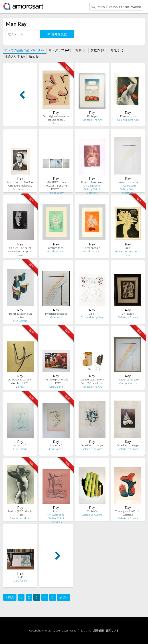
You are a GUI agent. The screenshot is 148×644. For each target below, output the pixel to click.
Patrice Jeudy (20, 189)
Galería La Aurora (128, 317)
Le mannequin (92, 248)
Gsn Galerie (20, 321)
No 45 (20, 577)
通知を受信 (57, 34)
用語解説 (99, 630)
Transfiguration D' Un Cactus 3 (128, 513)
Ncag (56, 123)
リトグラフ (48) (60, 50)
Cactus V (92, 511)
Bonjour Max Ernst (92, 182)
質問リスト (112, 630)
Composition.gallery (92, 317)
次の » (64, 597)
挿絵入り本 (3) (15, 56)
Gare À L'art (20, 581)
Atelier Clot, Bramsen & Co (128, 253)
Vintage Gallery (128, 383)
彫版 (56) (117, 50)
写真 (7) (81, 50)
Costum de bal (56, 248)
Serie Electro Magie (92, 445)
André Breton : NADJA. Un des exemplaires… (20, 184)
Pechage (92, 116)
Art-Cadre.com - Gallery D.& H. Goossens (92, 189)
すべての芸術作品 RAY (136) (24, 50)
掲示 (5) (34, 56)
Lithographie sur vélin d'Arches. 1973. (20, 381)
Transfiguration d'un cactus (20, 315)
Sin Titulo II (128, 314)
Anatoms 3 (56, 445)
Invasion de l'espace (128, 182)
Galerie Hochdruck (128, 120)
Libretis (20, 387)
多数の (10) (98, 50)
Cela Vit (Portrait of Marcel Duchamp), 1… (20, 250)
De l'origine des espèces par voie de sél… (56, 118)
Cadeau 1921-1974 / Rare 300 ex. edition (92, 381)
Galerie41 (56, 317)
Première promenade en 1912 (56, 381)
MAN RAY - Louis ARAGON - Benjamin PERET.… (56, 186)
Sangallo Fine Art (92, 120)
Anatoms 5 (20, 445)
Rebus (56, 511)
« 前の (10, 597)
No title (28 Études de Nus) (20, 513)
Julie (128, 248)
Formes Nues (128, 116)
